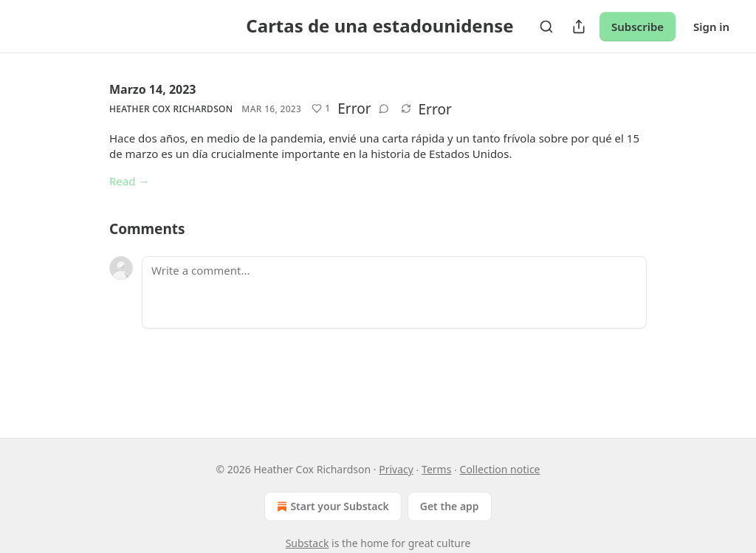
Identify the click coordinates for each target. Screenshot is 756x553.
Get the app (450, 506)
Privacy (396, 469)
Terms (436, 469)
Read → (129, 181)
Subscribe (638, 27)
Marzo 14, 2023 (153, 89)
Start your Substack (331, 506)
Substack (307, 543)
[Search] (546, 27)
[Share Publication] (579, 27)
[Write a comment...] (394, 292)
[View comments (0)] (384, 109)
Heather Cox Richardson (171, 109)
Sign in (711, 27)
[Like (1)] (321, 109)
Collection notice (500, 469)
